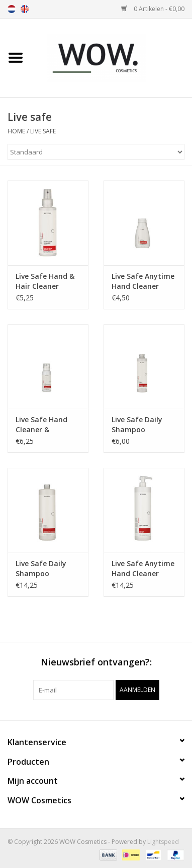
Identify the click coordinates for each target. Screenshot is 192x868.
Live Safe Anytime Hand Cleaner (143, 281)
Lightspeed (163, 842)
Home (16, 131)
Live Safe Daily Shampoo (137, 424)
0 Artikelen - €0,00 (153, 9)
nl (12, 9)
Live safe (43, 131)
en (25, 9)
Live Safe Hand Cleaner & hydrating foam (44, 425)
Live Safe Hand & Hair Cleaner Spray (45, 281)
